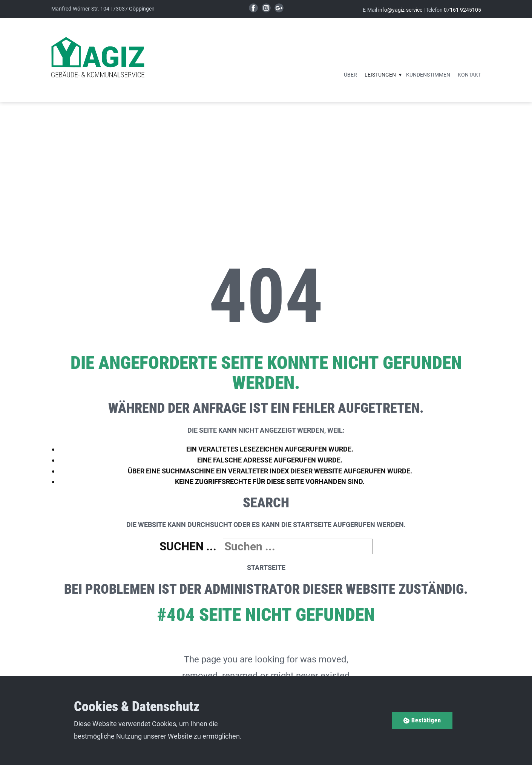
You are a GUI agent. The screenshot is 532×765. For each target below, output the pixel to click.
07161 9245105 (462, 10)
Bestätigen (422, 720)
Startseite (266, 568)
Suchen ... (188, 546)
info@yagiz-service (400, 10)
